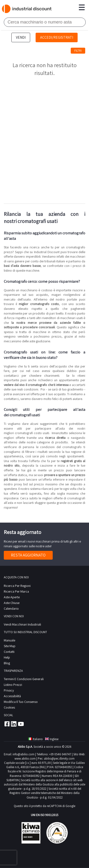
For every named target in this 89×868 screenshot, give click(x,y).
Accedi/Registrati (57, 37)
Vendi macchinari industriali (22, 624)
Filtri (78, 51)
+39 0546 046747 (60, 754)
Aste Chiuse (12, 603)
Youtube (21, 724)
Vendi (21, 37)
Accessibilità (12, 696)
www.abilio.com (25, 759)
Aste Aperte (12, 597)
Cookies (9, 707)
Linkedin (14, 724)
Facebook (7, 724)
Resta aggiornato (28, 555)
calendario (11, 608)
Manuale (9, 640)
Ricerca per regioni (17, 586)
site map (10, 646)
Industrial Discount (27, 9)
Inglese (52, 739)
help (7, 657)
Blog (7, 663)
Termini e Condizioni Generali (24, 679)
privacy (9, 690)
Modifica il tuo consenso (21, 702)
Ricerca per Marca (16, 591)
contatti (9, 652)
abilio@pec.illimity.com (59, 759)
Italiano (35, 739)
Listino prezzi (13, 685)
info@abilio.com (23, 754)
